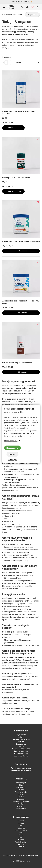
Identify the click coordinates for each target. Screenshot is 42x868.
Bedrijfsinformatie (21, 735)
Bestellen (21, 737)
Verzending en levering (21, 739)
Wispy (21, 837)
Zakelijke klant (21, 764)
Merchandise (21, 809)
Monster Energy (21, 830)
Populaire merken (21, 817)
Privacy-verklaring (21, 751)
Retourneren (21, 744)
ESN (21, 833)
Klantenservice (21, 731)
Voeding (21, 794)
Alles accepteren (13, 448)
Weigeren (13, 454)
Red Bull (21, 844)
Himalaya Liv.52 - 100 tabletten (16, 178)
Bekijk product (21, 251)
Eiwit (21, 785)
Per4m (21, 835)
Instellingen (12, 460)
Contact (21, 746)
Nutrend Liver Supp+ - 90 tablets (17, 363)
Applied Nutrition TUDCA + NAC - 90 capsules (18, 113)
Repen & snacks (21, 792)
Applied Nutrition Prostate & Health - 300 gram (21, 302)
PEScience (21, 828)
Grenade (21, 823)
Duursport (21, 799)
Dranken (21, 797)
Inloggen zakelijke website (21, 770)
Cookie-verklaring (21, 753)
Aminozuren (21, 806)
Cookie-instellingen (21, 756)
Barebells (21, 821)
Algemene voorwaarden (21, 749)
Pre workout (21, 787)
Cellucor (21, 826)
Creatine (21, 790)
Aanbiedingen (21, 783)
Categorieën (21, 779)
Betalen (21, 742)
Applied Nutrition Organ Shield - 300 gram (21, 241)
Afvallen (21, 804)
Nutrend (21, 840)
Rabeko (21, 847)
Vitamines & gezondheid (21, 802)
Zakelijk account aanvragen (21, 768)
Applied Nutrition (21, 842)
